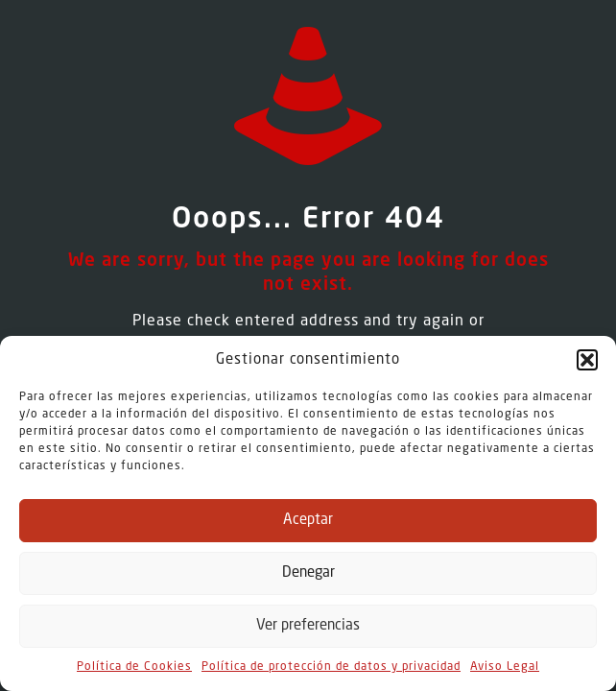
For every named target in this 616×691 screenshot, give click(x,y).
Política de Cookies (134, 667)
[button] (587, 360)
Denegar (308, 573)
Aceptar (308, 521)
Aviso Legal (505, 667)
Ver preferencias (308, 626)
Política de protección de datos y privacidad (331, 667)
